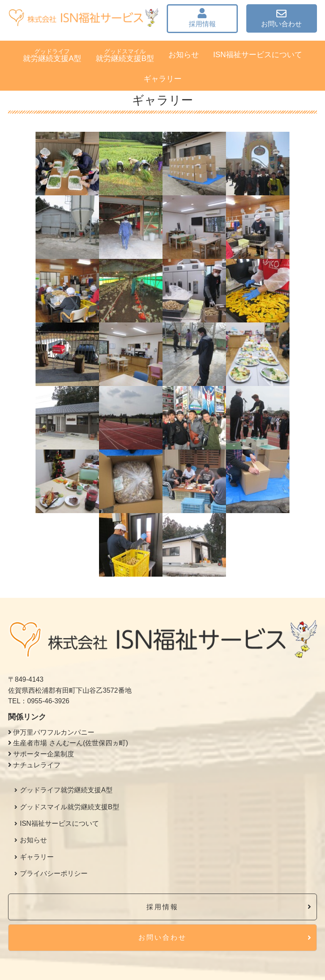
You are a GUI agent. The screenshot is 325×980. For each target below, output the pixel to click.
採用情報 (202, 18)
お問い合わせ (281, 18)
